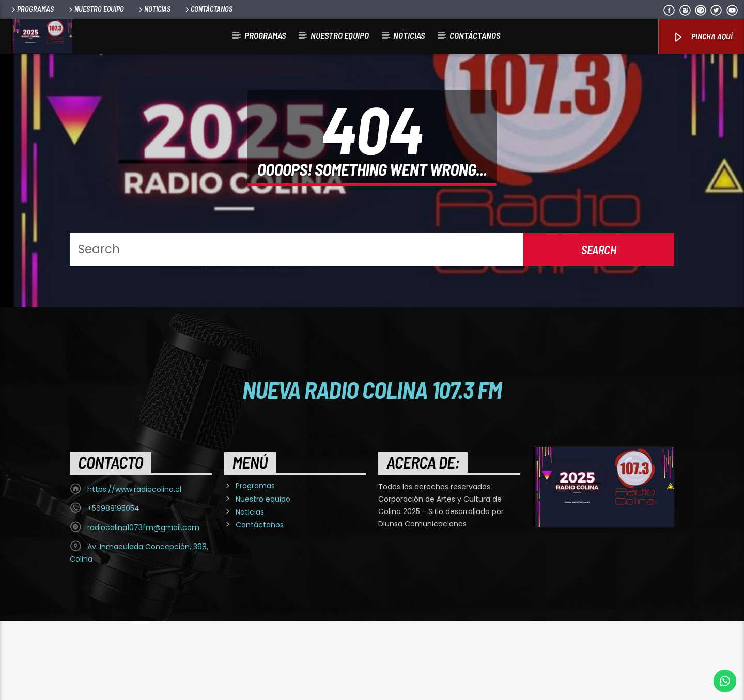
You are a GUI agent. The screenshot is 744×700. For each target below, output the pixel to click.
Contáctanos (208, 9)
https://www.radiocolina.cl (134, 568)
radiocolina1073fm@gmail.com (143, 606)
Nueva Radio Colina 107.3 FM (372, 468)
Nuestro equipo (96, 9)
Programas (32, 9)
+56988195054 (113, 587)
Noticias (154, 9)
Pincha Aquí (702, 37)
